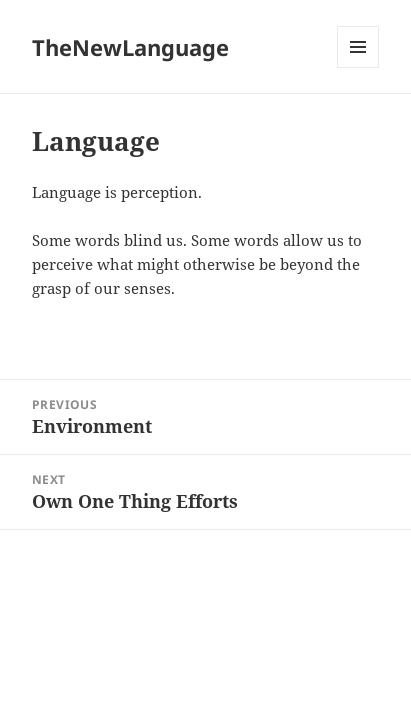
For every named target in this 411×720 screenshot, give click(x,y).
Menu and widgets (358, 67)
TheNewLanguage (130, 47)
